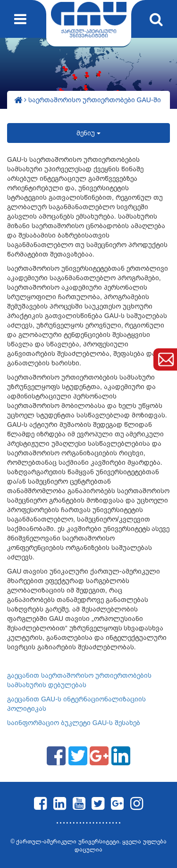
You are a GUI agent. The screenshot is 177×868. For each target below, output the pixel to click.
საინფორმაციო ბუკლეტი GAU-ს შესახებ (74, 723)
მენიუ (88, 133)
